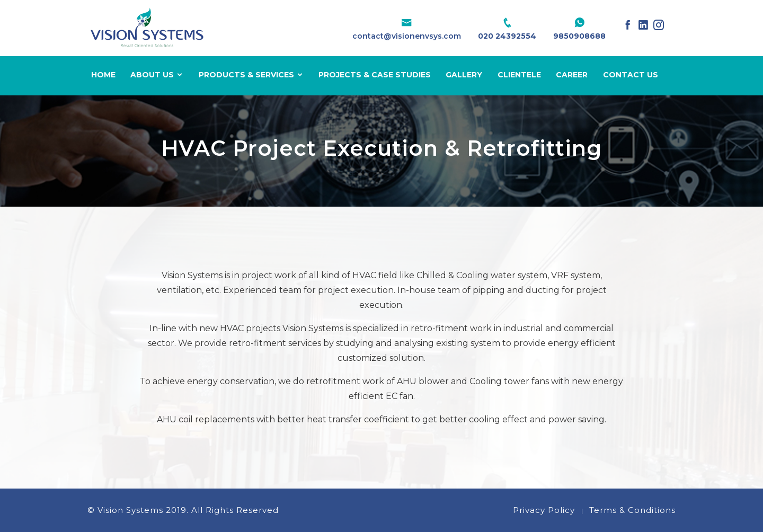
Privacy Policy (544, 510)
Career (572, 75)
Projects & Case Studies (375, 75)
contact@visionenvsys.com (407, 36)
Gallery (464, 75)
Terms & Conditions (632, 510)
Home (103, 75)
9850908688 (579, 36)
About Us (157, 75)
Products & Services (251, 75)
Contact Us (631, 75)
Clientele (519, 75)
